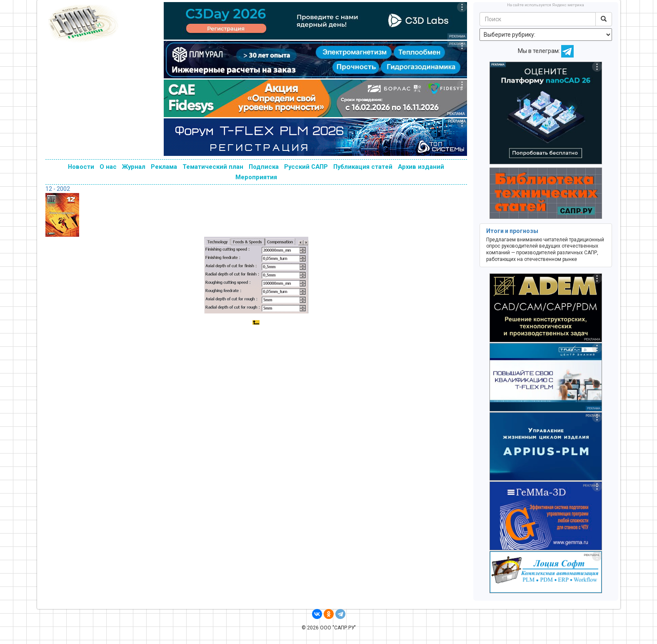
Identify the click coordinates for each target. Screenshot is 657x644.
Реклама (164, 167)
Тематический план (213, 167)
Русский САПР (306, 167)
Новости (81, 167)
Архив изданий (421, 167)
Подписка (264, 167)
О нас (108, 167)
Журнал (134, 167)
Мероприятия (256, 177)
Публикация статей (363, 167)
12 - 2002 (58, 189)
